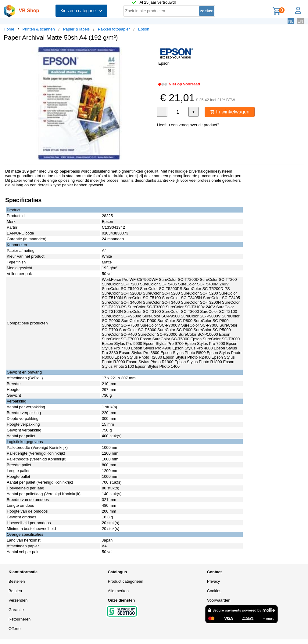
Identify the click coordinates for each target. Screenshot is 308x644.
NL (291, 21)
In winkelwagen (230, 112)
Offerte (15, 629)
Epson (144, 29)
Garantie (16, 610)
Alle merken (118, 591)
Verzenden (18, 600)
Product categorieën (125, 581)
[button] (149, 52)
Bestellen (17, 581)
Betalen (15, 591)
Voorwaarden (219, 600)
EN (300, 21)
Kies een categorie (81, 11)
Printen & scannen (39, 29)
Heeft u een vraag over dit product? (188, 125)
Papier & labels (76, 29)
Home (9, 29)
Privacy (214, 581)
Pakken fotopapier (114, 29)
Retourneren (20, 619)
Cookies (214, 591)
